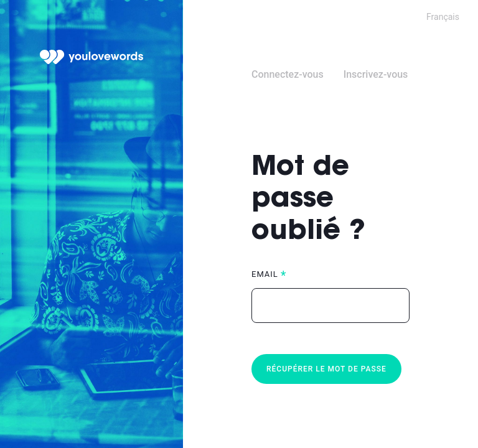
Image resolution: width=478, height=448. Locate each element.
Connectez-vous (288, 74)
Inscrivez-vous (376, 74)
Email (265, 274)
